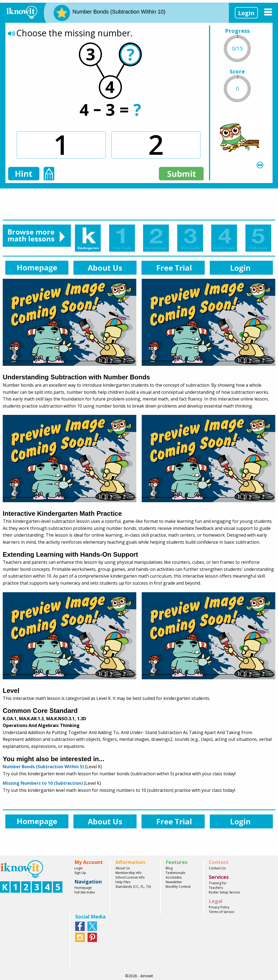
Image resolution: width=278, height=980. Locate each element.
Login (246, 13)
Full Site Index (85, 892)
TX (148, 887)
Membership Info (129, 873)
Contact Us (217, 868)
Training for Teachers (218, 885)
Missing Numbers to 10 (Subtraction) (43, 783)
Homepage (83, 888)
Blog (169, 868)
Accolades (174, 877)
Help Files (123, 882)
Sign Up (80, 873)
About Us (123, 868)
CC (136, 887)
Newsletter (174, 882)
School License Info (130, 877)
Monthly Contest (178, 887)
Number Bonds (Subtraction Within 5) (43, 767)
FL (142, 887)
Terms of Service (222, 912)
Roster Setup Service (224, 892)
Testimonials (175, 873)
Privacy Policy (219, 907)
